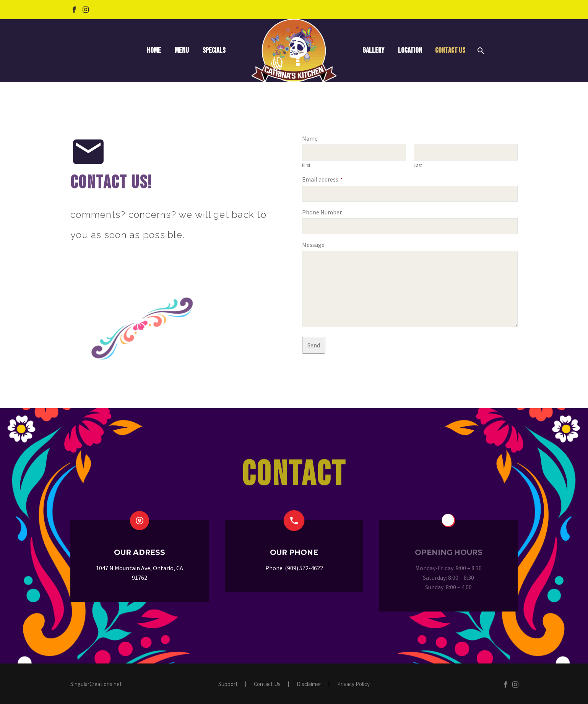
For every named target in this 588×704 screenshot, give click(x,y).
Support (228, 684)
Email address (322, 179)
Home (154, 50)
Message (313, 245)
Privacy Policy (353, 684)
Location (410, 50)
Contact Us (450, 50)
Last (418, 165)
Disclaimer (309, 684)
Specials (214, 50)
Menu (182, 50)
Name (310, 138)
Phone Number (322, 212)
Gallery (373, 50)
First (306, 165)
